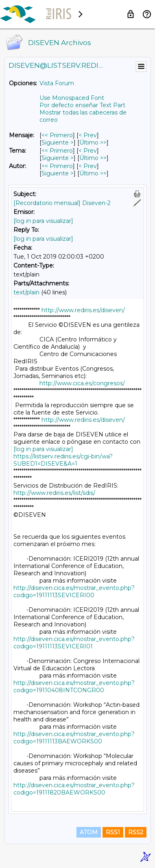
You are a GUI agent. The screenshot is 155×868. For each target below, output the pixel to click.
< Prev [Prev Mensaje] (88, 135)
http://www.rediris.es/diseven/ (83, 310)
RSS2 (136, 832)
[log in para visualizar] (43, 221)
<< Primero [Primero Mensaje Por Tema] (57, 151)
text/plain (26, 292)
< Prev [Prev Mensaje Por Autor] (88, 166)
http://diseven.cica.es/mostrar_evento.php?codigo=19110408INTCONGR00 (74, 687)
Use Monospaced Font (72, 98)
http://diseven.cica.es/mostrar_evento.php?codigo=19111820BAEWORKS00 (74, 789)
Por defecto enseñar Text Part (82, 105)
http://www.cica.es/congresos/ (82, 383)
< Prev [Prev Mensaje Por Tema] (88, 151)
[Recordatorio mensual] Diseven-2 (62, 203)
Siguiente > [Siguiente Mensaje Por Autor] (58, 173)
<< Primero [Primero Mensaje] (57, 135)
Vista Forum (57, 83)
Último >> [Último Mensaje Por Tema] (93, 158)
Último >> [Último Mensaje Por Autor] (93, 173)
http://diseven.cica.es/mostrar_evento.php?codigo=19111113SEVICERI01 (74, 643)
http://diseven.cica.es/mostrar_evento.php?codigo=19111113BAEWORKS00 (74, 738)
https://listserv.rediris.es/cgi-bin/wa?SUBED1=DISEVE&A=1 (63, 460)
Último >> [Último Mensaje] (93, 143)
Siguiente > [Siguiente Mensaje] (58, 143)
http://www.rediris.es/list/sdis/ (54, 493)
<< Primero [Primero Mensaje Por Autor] (57, 166)
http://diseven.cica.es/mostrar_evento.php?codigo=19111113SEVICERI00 (74, 592)
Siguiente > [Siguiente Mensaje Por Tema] (58, 158)
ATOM (89, 832)
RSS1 (113, 832)
